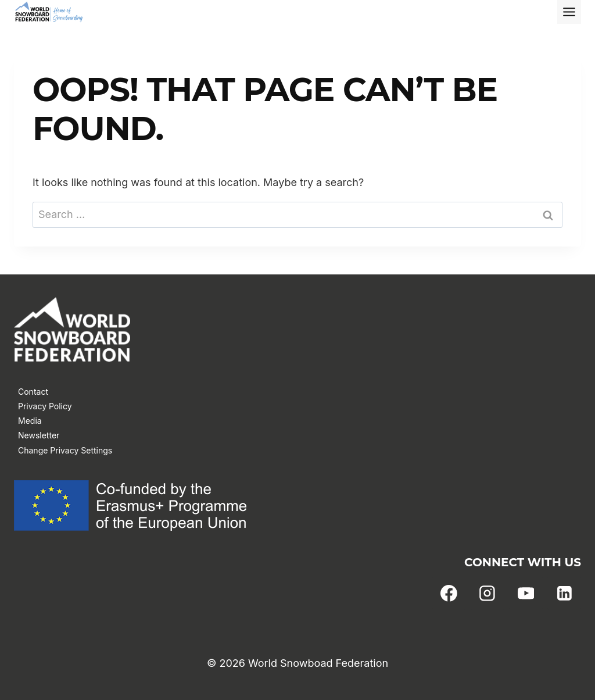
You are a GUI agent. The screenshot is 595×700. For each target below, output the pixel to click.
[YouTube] (526, 594)
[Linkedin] (564, 594)
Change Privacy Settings (65, 450)
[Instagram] (488, 594)
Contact (33, 392)
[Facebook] (449, 594)
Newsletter (39, 435)
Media (30, 421)
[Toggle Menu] (569, 12)
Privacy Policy (45, 406)
